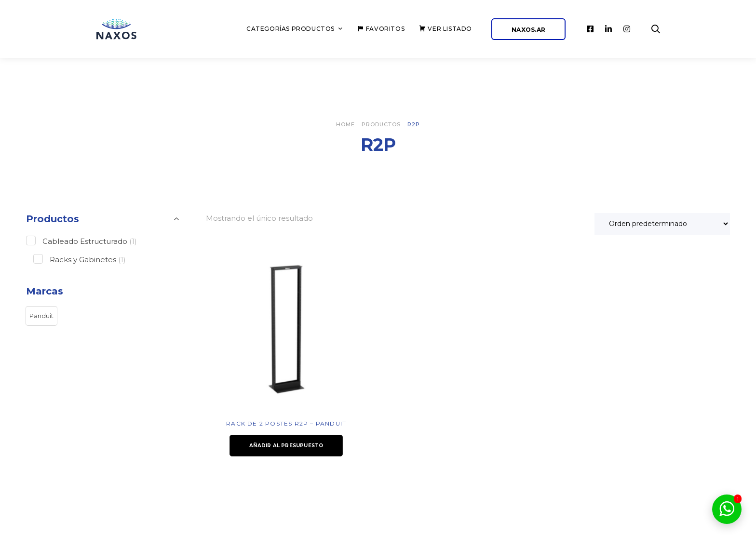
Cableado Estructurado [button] (90, 241)
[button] (41, 316)
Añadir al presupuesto (286, 446)
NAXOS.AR (528, 30)
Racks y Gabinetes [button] (88, 260)
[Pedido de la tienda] (662, 224)
